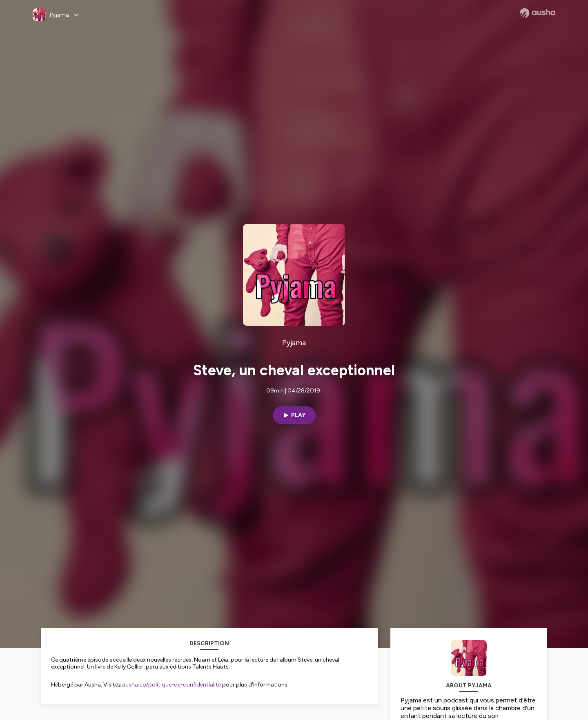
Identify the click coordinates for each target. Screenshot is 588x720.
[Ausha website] (538, 13)
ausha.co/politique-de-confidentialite (171, 685)
